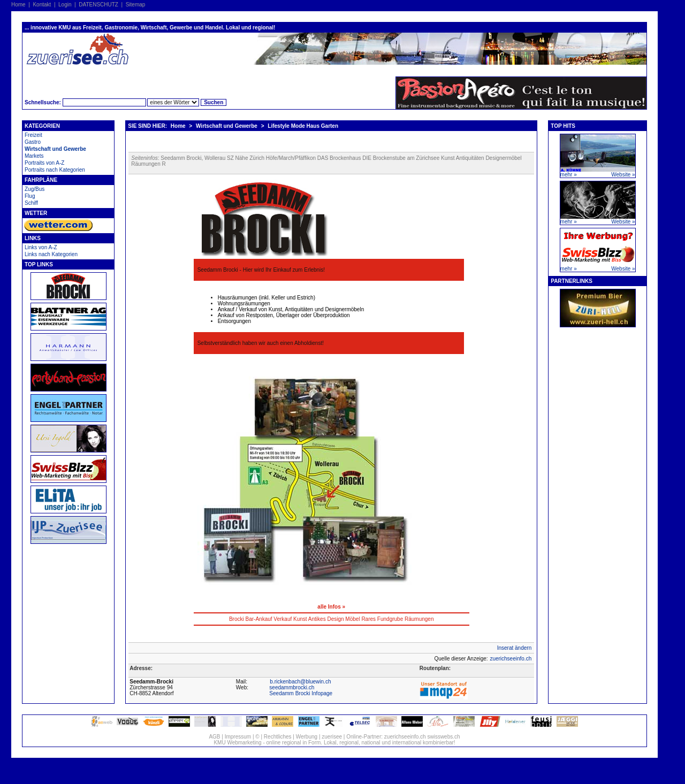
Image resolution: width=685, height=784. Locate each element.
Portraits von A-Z (44, 163)
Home (18, 5)
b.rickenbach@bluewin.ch (300, 682)
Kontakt (42, 5)
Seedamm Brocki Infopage (301, 693)
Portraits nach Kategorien (55, 170)
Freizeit (33, 135)
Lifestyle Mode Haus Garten (303, 126)
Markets (34, 156)
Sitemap (136, 5)
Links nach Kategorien (51, 254)
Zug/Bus (35, 189)
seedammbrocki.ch (292, 687)
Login (65, 5)
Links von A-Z (41, 247)
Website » (623, 175)
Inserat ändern (515, 648)
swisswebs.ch (443, 737)
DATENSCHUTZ (98, 5)
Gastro (33, 142)
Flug (30, 196)
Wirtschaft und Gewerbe (55, 149)
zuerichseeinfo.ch (511, 659)
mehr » (569, 175)
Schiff (31, 203)
